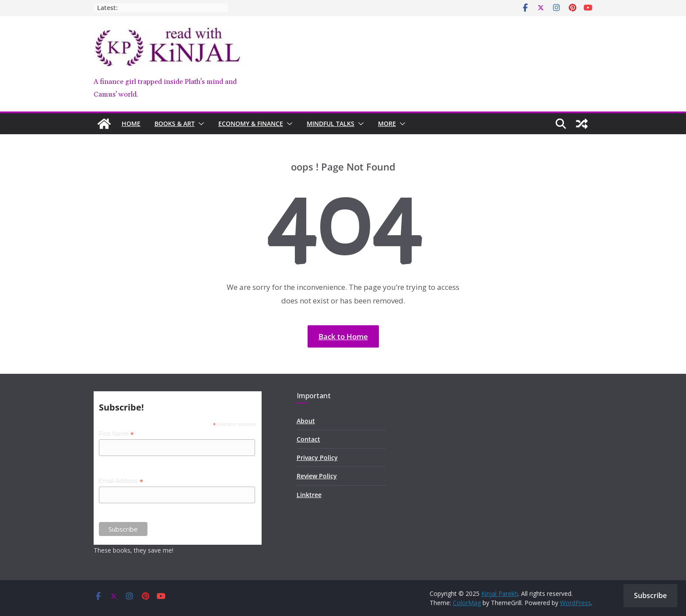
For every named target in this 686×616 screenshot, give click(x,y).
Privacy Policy (317, 458)
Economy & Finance (251, 124)
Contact (308, 439)
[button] (199, 124)
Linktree (309, 495)
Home (131, 124)
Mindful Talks (331, 124)
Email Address (121, 481)
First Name (117, 434)
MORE (387, 124)
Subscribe (650, 595)
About (306, 421)
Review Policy (317, 476)
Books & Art (175, 124)
